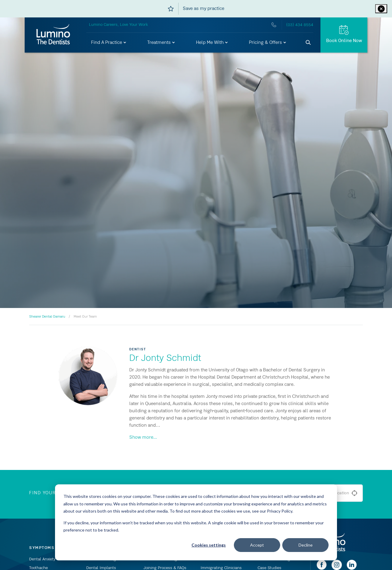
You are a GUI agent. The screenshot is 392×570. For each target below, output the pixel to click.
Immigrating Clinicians (221, 568)
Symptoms (42, 548)
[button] (109, 43)
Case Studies (269, 568)
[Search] (308, 43)
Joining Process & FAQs (165, 568)
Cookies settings (209, 545)
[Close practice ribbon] (381, 9)
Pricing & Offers (268, 43)
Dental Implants (101, 568)
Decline (306, 545)
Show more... (143, 437)
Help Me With (212, 43)
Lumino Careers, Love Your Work (118, 25)
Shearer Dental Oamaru (47, 317)
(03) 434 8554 (300, 25)
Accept (257, 545)
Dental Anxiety (42, 559)
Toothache (38, 568)
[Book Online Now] (344, 35)
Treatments (161, 43)
